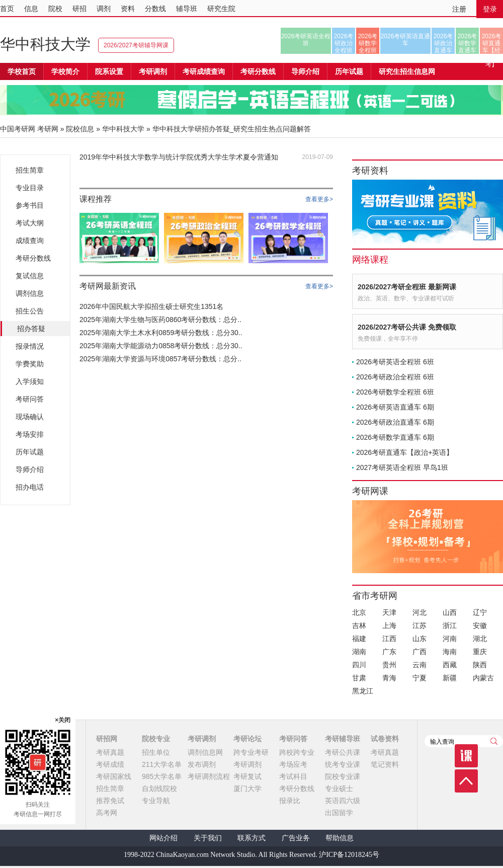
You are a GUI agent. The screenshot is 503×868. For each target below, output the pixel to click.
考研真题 (110, 752)
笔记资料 (385, 764)
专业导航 (156, 801)
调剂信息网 (205, 752)
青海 (389, 678)
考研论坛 (247, 739)
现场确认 (30, 417)
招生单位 (156, 752)
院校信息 (80, 129)
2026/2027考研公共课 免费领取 (407, 327)
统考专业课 (343, 764)
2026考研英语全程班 (306, 40)
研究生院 (221, 9)
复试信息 (30, 276)
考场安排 (30, 434)
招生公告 (30, 311)
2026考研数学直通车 (468, 43)
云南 (420, 665)
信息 (31, 9)
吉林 (359, 625)
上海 (389, 625)
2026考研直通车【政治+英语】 (405, 452)
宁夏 (420, 678)
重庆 (480, 652)
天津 (389, 612)
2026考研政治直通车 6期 (395, 422)
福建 (359, 639)
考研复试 (247, 776)
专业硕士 (339, 788)
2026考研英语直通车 (406, 40)
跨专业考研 (251, 752)
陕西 (480, 665)
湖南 (359, 652)
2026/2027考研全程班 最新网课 (407, 287)
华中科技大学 (45, 44)
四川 (359, 665)
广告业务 (296, 838)
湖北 (480, 639)
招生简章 (30, 170)
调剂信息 (30, 293)
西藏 (450, 665)
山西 (450, 612)
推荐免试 (110, 801)
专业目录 (30, 188)
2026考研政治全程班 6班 (395, 377)
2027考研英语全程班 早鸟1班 (402, 467)
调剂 (104, 9)
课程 (466, 756)
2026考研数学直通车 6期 (395, 437)
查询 (494, 741)
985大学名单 (162, 776)
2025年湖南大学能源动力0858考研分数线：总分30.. (161, 346)
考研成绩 (110, 764)
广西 (420, 652)
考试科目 (293, 776)
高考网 (107, 813)
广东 (389, 652)
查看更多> (319, 199)
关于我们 (208, 838)
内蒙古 (483, 678)
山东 (420, 639)
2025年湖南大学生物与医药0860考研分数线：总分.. (160, 320)
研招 (79, 9)
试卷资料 (385, 739)
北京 (359, 612)
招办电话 (30, 487)
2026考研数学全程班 (368, 43)
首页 (7, 9)
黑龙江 (363, 691)
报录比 (290, 801)
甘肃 (359, 678)
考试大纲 (30, 223)
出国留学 (339, 813)
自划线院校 (159, 788)
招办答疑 (31, 329)
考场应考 (293, 764)
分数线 (155, 9)
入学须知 (30, 381)
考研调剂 (153, 71)
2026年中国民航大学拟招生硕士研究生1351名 (151, 306)
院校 (55, 9)
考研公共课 (343, 752)
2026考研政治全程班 (344, 43)
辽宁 (480, 612)
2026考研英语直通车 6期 (395, 407)
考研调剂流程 (209, 776)
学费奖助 (30, 364)
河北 (420, 612)
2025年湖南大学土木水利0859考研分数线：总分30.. (161, 333)
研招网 (107, 739)
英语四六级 (343, 801)
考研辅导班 (343, 739)
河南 (450, 639)
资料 (128, 9)
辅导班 (187, 9)
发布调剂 (202, 764)
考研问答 (30, 399)
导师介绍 (305, 71)
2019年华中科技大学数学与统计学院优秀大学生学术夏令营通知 (179, 157)
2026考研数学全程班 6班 (395, 392)
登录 (490, 9)
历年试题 (30, 452)
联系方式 (251, 838)
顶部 (466, 781)
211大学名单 (162, 764)
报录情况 (30, 346)
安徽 (480, 625)
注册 (459, 9)
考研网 (48, 129)
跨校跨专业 (297, 752)
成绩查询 (30, 241)
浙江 (450, 625)
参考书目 (30, 205)
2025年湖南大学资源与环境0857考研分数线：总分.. (160, 359)
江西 (389, 639)
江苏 (420, 625)
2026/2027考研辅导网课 (136, 45)
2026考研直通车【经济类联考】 (492, 43)
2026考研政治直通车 (443, 43)
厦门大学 (247, 788)
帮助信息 (340, 838)
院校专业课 (343, 776)
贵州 (389, 665)
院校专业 (156, 739)
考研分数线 (33, 258)
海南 (450, 652)
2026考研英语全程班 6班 (395, 362)
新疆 (450, 678)
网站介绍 (163, 838)
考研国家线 (114, 776)
